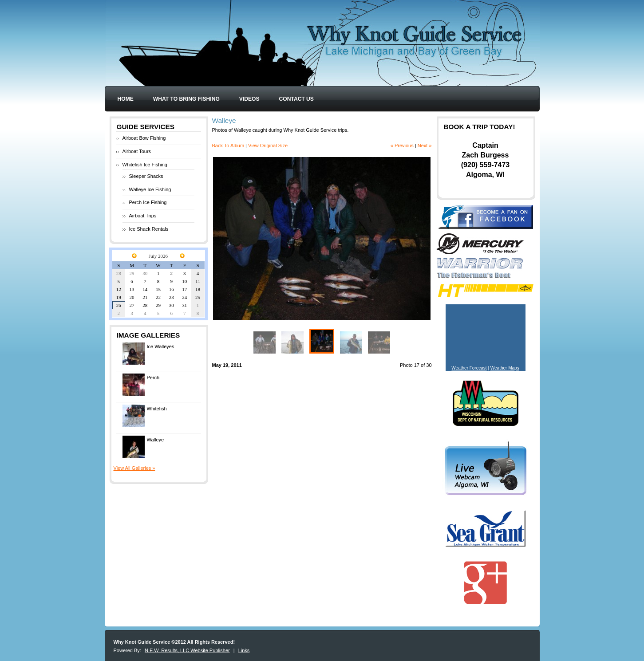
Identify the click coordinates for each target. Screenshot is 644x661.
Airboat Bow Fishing (144, 138)
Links (244, 650)
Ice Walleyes (148, 354)
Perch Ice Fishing (148, 202)
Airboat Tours (137, 151)
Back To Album (228, 146)
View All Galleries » (134, 468)
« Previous (402, 146)
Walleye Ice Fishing (150, 189)
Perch (141, 385)
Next (376, 238)
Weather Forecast (469, 368)
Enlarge (423, 311)
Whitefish (145, 416)
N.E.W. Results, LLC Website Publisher (187, 650)
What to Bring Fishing (186, 99)
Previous (267, 238)
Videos (249, 99)
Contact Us (296, 99)
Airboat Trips (143, 216)
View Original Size (268, 146)
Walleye (143, 447)
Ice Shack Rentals (149, 229)
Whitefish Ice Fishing (145, 165)
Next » (425, 146)
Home (126, 99)
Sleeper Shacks (146, 176)
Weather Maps (505, 368)
